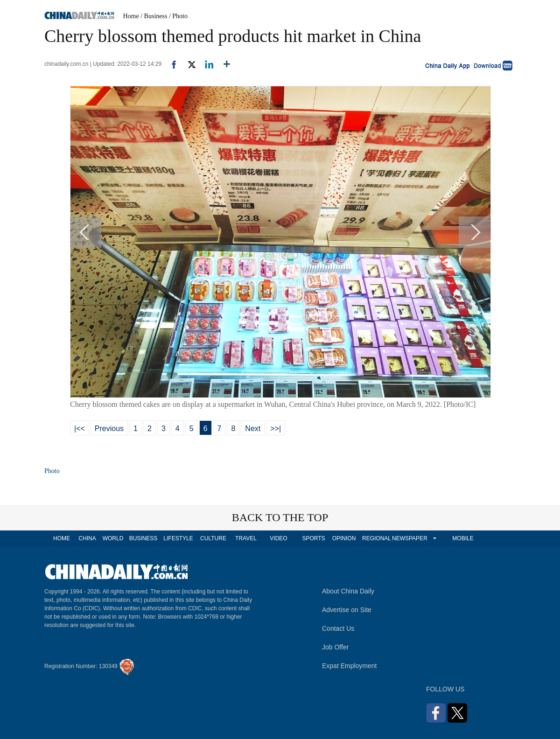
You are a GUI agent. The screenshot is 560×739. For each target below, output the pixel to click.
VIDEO (278, 538)
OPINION (344, 538)
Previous (109, 429)
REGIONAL (377, 538)
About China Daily (348, 591)
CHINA (87, 538)
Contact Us (338, 628)
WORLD (113, 538)
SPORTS (313, 538)
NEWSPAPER (409, 538)
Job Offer (335, 647)
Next (253, 429)
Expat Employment (350, 666)
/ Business (154, 16)
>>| (276, 429)
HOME (62, 538)
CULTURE (213, 538)
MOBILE (463, 538)
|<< (80, 429)
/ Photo (178, 16)
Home (131, 16)
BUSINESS (143, 538)
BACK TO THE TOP (280, 517)
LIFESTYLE (178, 538)
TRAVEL (246, 538)
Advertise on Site (347, 610)
